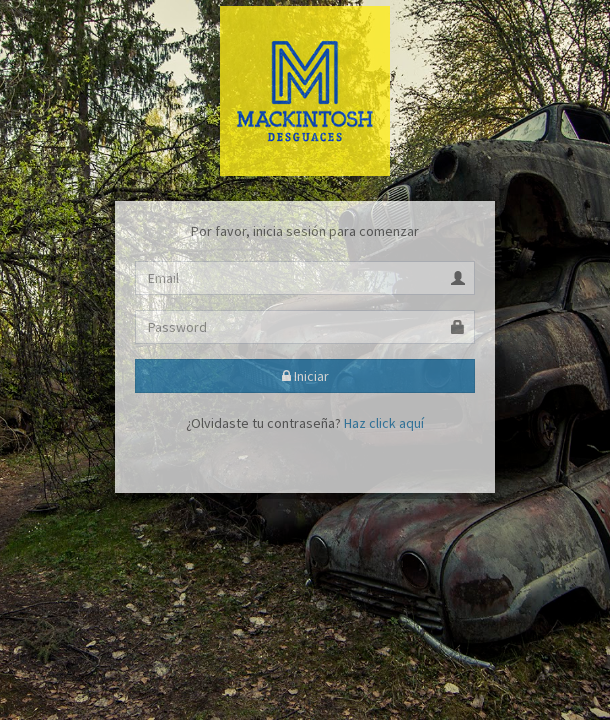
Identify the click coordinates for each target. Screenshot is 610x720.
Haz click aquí (384, 423)
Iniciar (305, 376)
